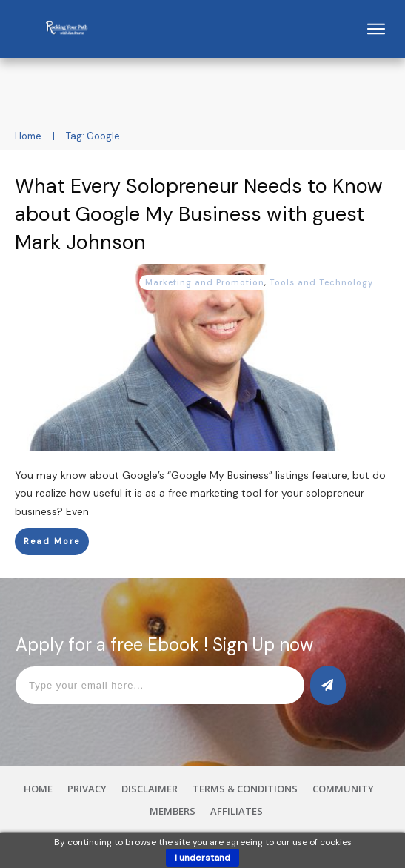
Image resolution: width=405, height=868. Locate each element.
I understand (202, 858)
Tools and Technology (321, 282)
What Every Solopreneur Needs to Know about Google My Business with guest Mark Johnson (199, 214)
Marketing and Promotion (205, 282)
